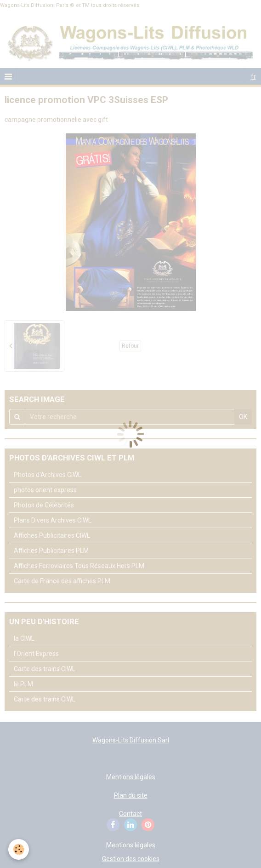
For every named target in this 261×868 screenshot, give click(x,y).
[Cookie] (19, 849)
